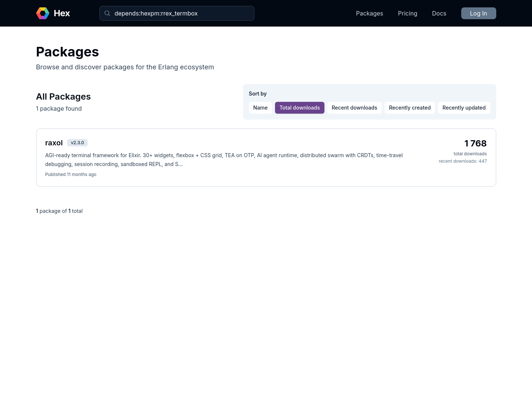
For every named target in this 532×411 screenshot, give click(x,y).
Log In (479, 13)
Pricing (408, 13)
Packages (370, 13)
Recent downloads (355, 108)
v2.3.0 (77, 143)
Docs (439, 13)
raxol (54, 143)
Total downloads (300, 108)
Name (260, 108)
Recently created (410, 108)
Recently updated (464, 108)
